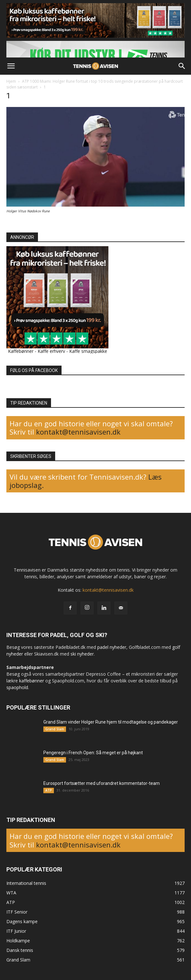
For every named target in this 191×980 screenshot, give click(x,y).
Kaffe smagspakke (88, 351)
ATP (49, 790)
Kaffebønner (21, 351)
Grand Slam (55, 729)
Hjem (11, 81)
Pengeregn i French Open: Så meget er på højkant (93, 753)
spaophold (17, 687)
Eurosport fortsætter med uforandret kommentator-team (102, 783)
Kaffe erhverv (51, 351)
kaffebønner (32, 681)
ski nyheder (82, 654)
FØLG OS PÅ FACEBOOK (34, 370)
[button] (11, 66)
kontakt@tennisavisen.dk (77, 432)
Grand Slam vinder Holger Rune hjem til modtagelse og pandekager (111, 722)
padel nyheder (112, 647)
